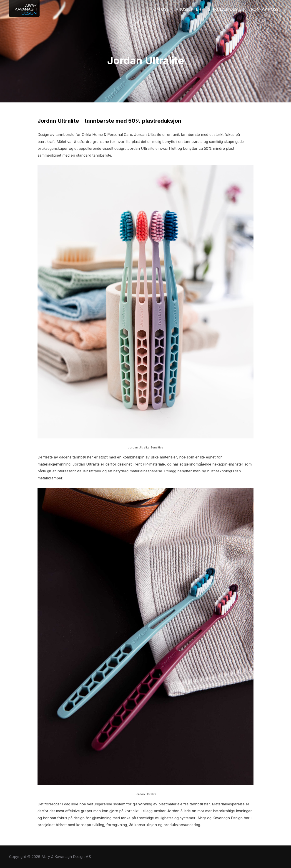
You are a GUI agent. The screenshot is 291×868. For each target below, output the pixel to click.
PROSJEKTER (188, 9)
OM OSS (161, 9)
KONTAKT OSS (265, 9)
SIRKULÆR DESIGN (226, 9)
